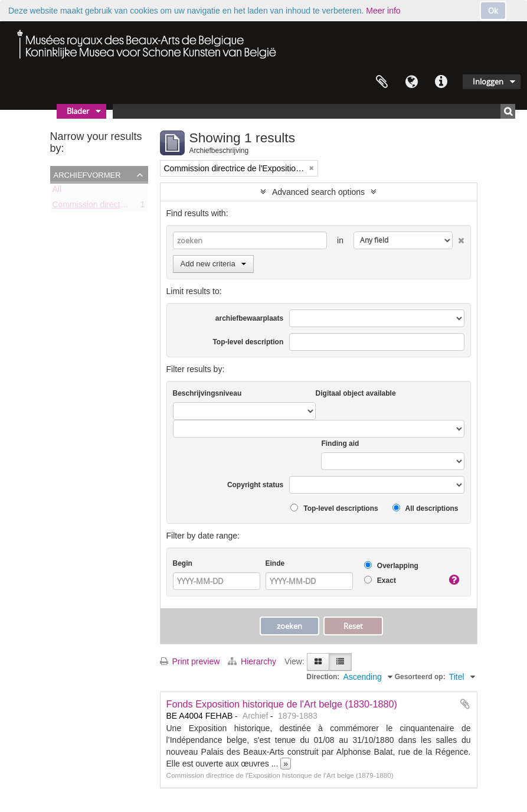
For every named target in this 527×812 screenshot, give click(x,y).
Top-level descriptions (334, 508)
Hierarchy (253, 661)
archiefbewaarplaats (249, 318)
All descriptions (425, 508)
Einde (275, 563)
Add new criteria (213, 264)
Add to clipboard (465, 704)
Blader (78, 111)
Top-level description (248, 342)
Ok (493, 11)
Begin (183, 563)
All (57, 191)
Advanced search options (318, 192)
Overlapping (391, 565)
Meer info (383, 11)
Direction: (323, 677)
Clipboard (382, 82)
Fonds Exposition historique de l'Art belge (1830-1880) (282, 704)
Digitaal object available (356, 393)
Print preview (190, 661)
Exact (380, 580)
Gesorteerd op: (420, 677)
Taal (411, 82)
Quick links (441, 82)
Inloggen (488, 81)
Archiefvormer (87, 174)
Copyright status (255, 485)
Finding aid (340, 443)
